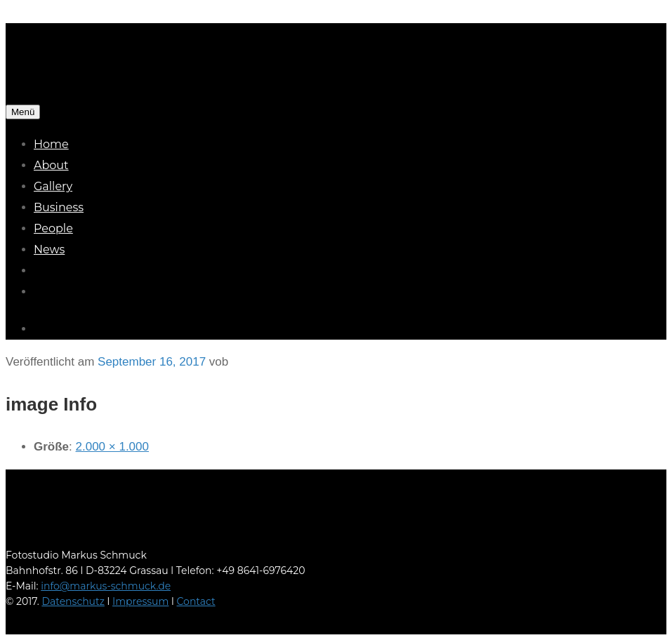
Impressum (140, 601)
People (53, 228)
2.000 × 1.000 (112, 447)
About (51, 165)
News (49, 249)
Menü (23, 112)
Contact (196, 601)
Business (59, 207)
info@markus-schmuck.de (106, 586)
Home (51, 144)
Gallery (53, 186)
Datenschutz (73, 601)
